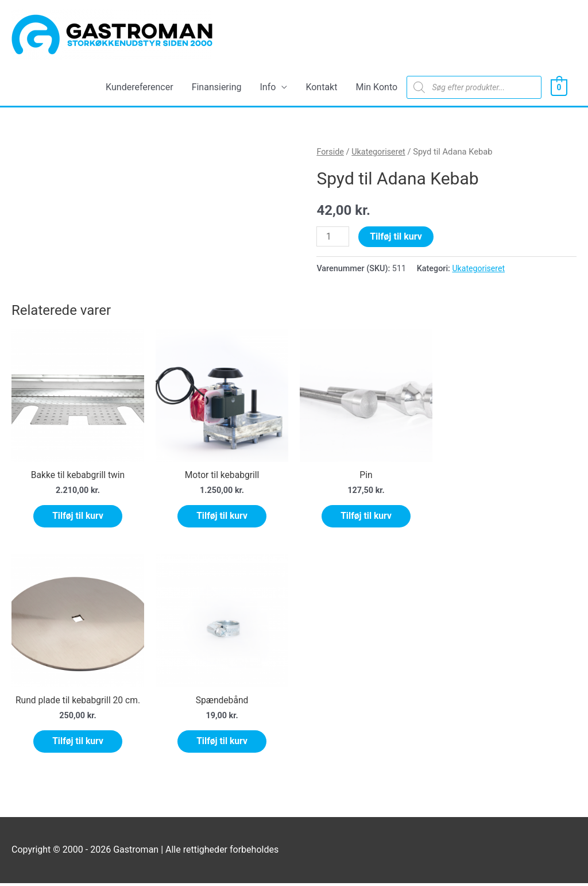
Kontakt (321, 87)
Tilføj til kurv (396, 236)
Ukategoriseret (380, 152)
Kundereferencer (140, 87)
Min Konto (376, 87)
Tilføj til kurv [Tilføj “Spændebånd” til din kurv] (222, 743)
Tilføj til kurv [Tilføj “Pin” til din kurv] (366, 516)
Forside (330, 152)
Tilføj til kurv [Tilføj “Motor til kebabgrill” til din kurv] (222, 516)
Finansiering (217, 87)
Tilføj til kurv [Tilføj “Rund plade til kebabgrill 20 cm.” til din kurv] (78, 743)
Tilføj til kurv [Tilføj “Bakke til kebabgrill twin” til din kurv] (78, 516)
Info (268, 87)
